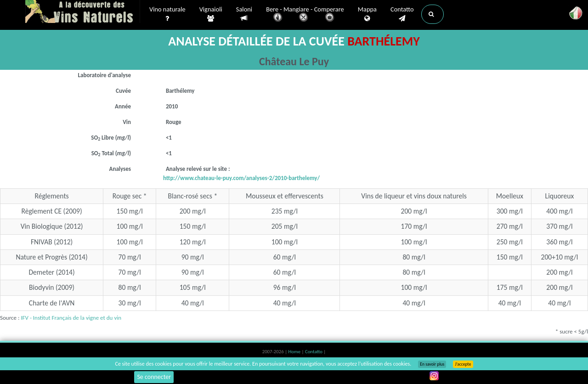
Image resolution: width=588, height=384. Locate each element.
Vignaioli (211, 14)
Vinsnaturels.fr (83, 12)
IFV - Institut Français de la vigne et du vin (71, 318)
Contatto (402, 14)
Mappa (367, 14)
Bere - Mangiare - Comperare (305, 15)
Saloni (244, 14)
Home (295, 352)
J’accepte (463, 364)
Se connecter (154, 377)
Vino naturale (167, 14)
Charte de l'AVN (52, 303)
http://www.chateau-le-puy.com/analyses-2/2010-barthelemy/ (241, 178)
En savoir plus (432, 364)
